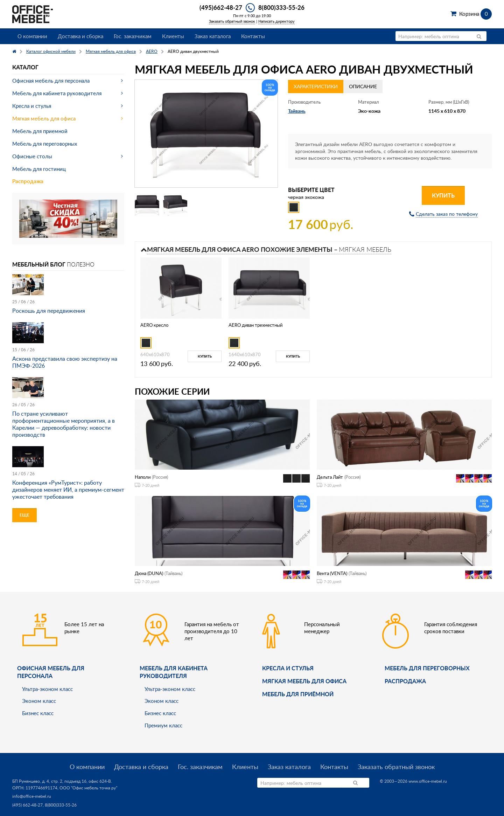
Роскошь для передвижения (49, 311)
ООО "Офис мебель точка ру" (88, 788)
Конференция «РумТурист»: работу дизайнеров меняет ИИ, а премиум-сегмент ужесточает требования (68, 490)
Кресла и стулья (32, 106)
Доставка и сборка (80, 36)
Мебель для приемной (40, 131)
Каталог (25, 67)
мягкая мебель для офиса (304, 681)
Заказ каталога (213, 36)
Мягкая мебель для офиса (44, 118)
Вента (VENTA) (332, 573)
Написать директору (276, 21)
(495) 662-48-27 (27, 805)
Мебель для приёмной (298, 694)
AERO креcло (154, 325)
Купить (443, 195)
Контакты (253, 36)
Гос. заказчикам (133, 36)
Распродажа (28, 181)
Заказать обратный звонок (232, 21)
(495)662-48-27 (221, 7)
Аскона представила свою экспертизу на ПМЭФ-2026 (65, 362)
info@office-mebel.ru (32, 796)
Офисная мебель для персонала (51, 81)
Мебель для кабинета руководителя (57, 93)
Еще (24, 515)
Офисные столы (32, 156)
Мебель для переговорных (45, 144)
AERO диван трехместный (255, 325)
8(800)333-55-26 (281, 7)
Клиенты (173, 36)
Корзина (475, 14)
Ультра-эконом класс (47, 689)
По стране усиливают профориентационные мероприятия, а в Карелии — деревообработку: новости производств (64, 424)
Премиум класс (163, 725)
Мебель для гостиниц (39, 169)
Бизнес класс (38, 713)
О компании (32, 36)
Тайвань (297, 111)
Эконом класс (39, 701)
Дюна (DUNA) (149, 573)
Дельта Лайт (330, 477)
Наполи (143, 477)
